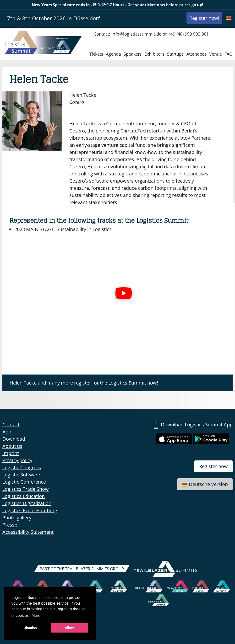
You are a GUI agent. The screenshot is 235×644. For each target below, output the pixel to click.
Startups (175, 54)
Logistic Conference (24, 482)
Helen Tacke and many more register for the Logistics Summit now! (84, 383)
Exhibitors (154, 54)
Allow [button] (69, 628)
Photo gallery (17, 518)
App (7, 432)
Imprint (11, 453)
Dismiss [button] (30, 628)
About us (12, 446)
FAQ (229, 54)
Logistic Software (21, 475)
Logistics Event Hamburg (30, 510)
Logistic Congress (22, 467)
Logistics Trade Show (26, 489)
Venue (216, 54)
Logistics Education (24, 496)
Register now (213, 466)
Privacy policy (17, 460)
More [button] (36, 615)
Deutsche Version (205, 484)
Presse (10, 525)
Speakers (133, 54)
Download (14, 439)
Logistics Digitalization (27, 503)
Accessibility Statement (28, 532)
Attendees (197, 54)
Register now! (204, 18)
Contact (11, 425)
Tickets (96, 54)
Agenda (113, 54)
